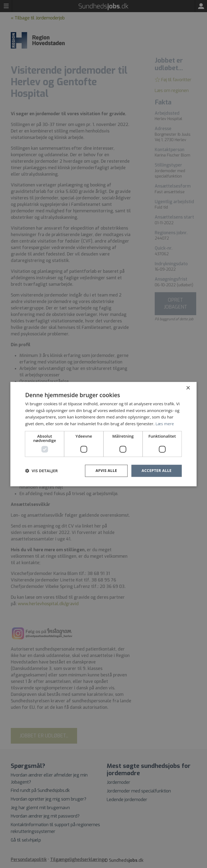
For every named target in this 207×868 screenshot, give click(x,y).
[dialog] (103, 434)
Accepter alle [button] (156, 470)
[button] (41, 471)
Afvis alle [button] (106, 470)
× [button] (188, 388)
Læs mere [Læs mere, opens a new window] (165, 424)
